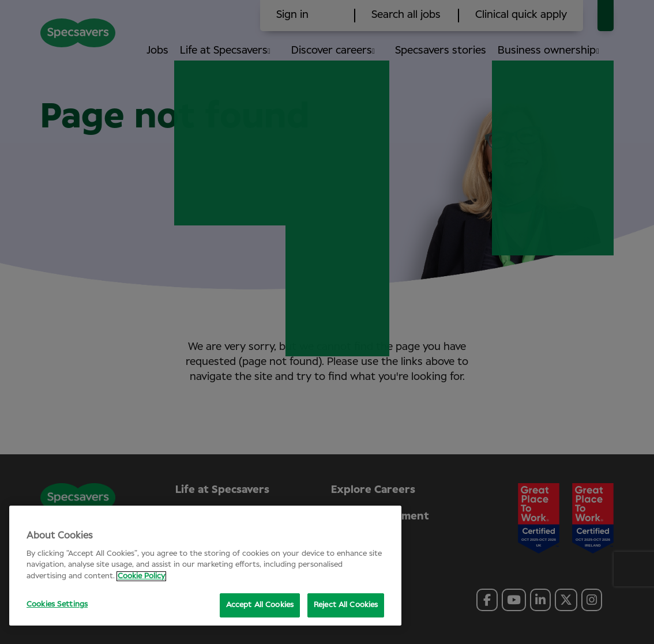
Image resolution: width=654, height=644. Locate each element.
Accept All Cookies (260, 605)
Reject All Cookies (346, 605)
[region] (205, 566)
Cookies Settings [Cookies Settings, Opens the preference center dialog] (57, 605)
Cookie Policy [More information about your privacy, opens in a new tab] (141, 576)
